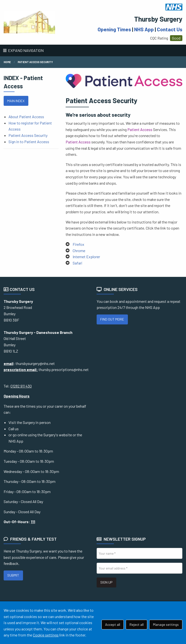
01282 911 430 (21, 386)
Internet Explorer (86, 257)
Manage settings (166, 624)
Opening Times (114, 29)
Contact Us (170, 29)
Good (176, 38)
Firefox (78, 244)
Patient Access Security (35, 62)
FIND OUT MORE (112, 319)
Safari (77, 263)
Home (7, 62)
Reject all (137, 624)
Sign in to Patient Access (29, 142)
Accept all (113, 624)
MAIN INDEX (16, 101)
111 (33, 522)
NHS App (144, 29)
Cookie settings (46, 635)
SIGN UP (106, 582)
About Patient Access (26, 117)
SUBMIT (13, 575)
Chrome (79, 251)
